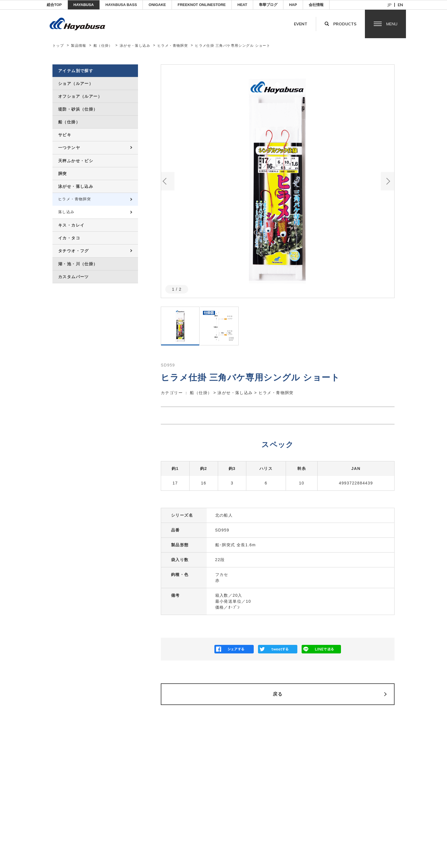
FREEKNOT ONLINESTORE (202, 5)
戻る (278, 694)
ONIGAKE (157, 5)
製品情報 (79, 46)
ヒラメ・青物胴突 (173, 46)
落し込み (66, 212)
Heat (242, 5)
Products (345, 24)
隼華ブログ (268, 5)
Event (301, 24)
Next (388, 181)
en (400, 5)
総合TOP (54, 5)
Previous (168, 181)
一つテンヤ (69, 148)
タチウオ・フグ (74, 251)
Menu (392, 24)
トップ (58, 46)
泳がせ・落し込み (135, 46)
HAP (293, 5)
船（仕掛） (103, 46)
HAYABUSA (84, 5)
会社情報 (316, 5)
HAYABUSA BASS (121, 5)
